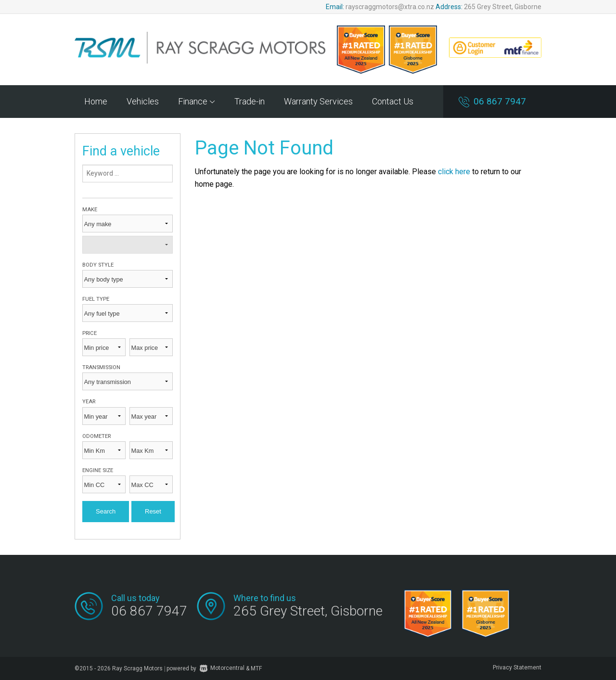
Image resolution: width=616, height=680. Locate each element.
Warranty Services (318, 101)
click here (454, 172)
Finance (197, 101)
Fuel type (96, 299)
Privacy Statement (517, 667)
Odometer (96, 436)
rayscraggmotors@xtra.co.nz (390, 7)
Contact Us (393, 101)
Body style (98, 265)
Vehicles (143, 101)
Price (90, 333)
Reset (153, 511)
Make (90, 210)
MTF (256, 668)
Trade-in (250, 101)
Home (96, 101)
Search (106, 511)
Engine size (98, 470)
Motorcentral (222, 668)
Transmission (101, 367)
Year (89, 402)
